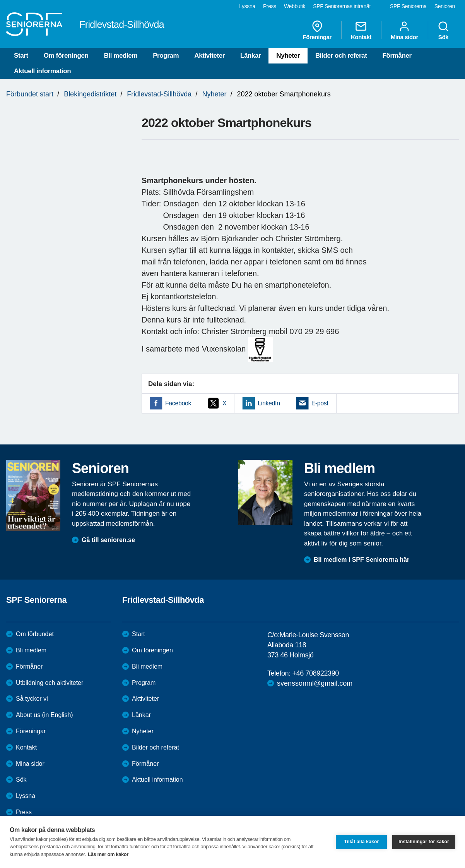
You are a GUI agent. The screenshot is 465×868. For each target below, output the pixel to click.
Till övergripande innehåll (0, 0)
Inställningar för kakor (424, 842)
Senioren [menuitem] (445, 6)
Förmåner (397, 56)
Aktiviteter (209, 56)
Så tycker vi (32, 699)
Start (21, 56)
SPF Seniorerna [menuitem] (408, 6)
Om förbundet (35, 634)
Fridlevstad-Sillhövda (159, 94)
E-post (320, 403)
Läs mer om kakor (108, 854)
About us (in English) (44, 715)
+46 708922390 (315, 673)
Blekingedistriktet (90, 94)
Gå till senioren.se (108, 540)
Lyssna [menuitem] (247, 6)
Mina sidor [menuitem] (404, 30)
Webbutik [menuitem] (295, 6)
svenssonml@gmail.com (315, 683)
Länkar (250, 56)
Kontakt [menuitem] (361, 30)
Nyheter (288, 56)
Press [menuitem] (270, 6)
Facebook (178, 403)
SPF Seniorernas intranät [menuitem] (342, 6)
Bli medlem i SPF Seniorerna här (362, 560)
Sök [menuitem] (443, 30)
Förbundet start (30, 94)
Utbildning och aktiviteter (50, 683)
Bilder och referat (341, 56)
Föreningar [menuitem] (317, 30)
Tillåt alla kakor (361, 842)
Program (166, 56)
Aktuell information (42, 71)
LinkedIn (269, 403)
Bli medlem (121, 56)
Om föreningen (66, 56)
